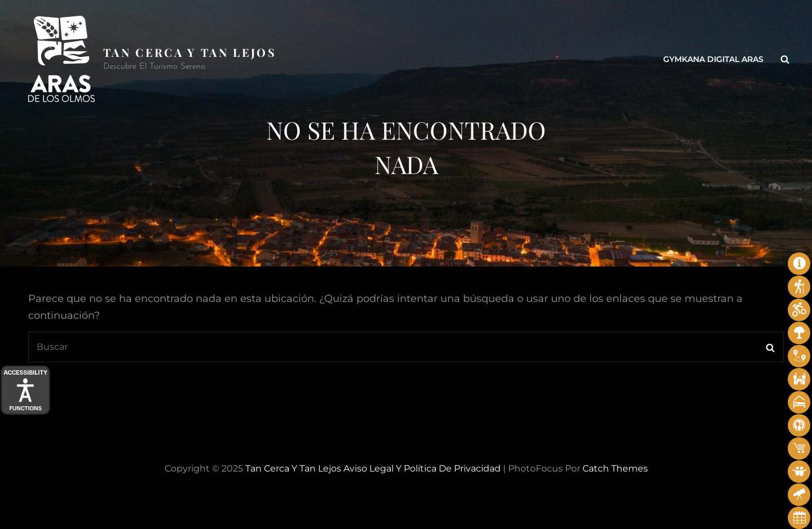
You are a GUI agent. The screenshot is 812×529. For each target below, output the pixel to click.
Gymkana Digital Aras (713, 59)
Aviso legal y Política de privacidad (422, 468)
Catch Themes (615, 468)
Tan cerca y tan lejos (190, 52)
